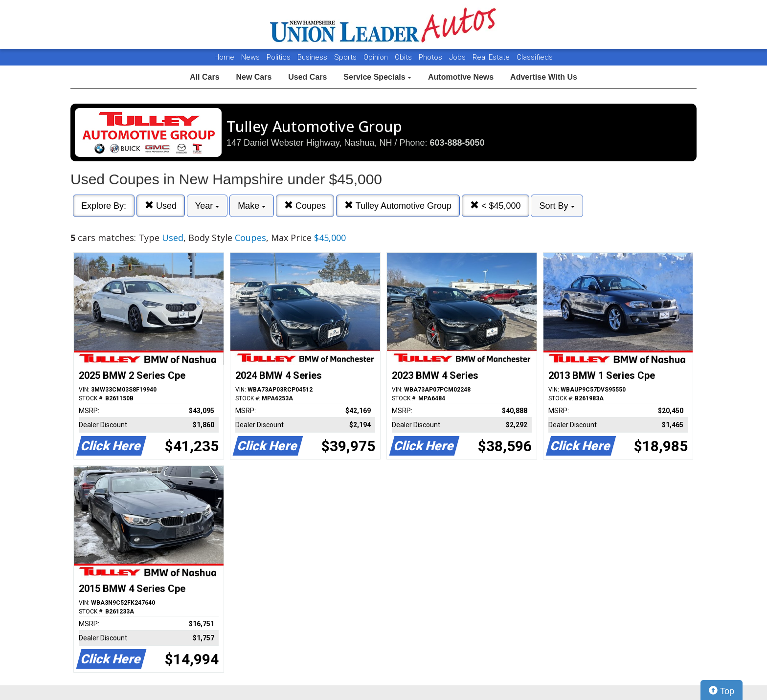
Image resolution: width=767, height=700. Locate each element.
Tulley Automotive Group (398, 206)
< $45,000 (496, 206)
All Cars (204, 77)
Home (224, 57)
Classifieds (535, 57)
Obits (404, 57)
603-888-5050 (457, 143)
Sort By (557, 206)
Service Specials (377, 77)
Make (252, 206)
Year (207, 206)
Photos (431, 57)
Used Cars (307, 77)
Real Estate (492, 57)
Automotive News (461, 77)
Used (161, 206)
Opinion (377, 57)
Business (313, 57)
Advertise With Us (544, 77)
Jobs (458, 57)
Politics (279, 57)
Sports (346, 57)
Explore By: (104, 206)
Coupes (305, 206)
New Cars (254, 77)
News (250, 57)
